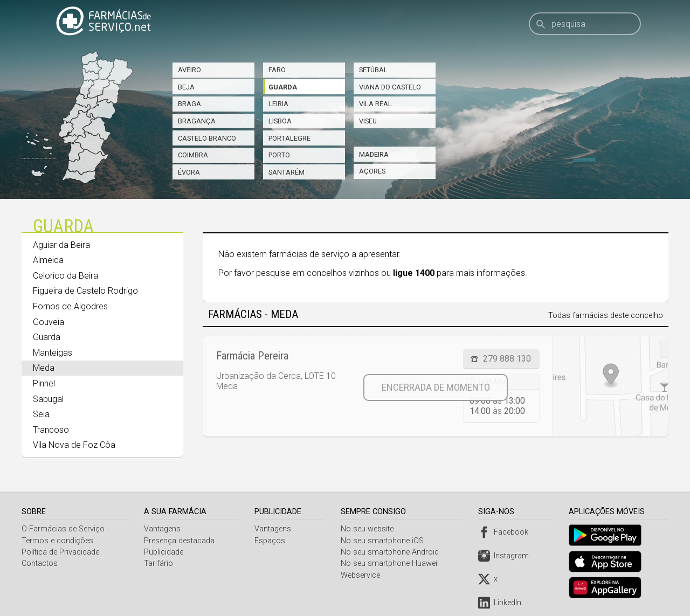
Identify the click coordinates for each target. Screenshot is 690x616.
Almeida (48, 260)
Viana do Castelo (390, 87)
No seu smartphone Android (392, 552)
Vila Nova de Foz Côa (74, 445)
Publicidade (165, 552)
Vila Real (375, 104)
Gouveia (49, 322)
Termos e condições (57, 541)
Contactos (40, 563)
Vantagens (163, 529)
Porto (279, 155)
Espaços (271, 541)
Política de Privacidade (60, 552)
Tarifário (160, 563)
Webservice (363, 575)
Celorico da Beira (65, 276)
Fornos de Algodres (70, 306)
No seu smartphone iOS (384, 541)
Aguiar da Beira (61, 245)
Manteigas (53, 353)
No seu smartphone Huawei (391, 563)
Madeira (374, 154)
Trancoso (51, 430)
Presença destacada (180, 541)
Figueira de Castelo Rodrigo (85, 291)
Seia (41, 414)
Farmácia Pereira (252, 356)
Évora (189, 172)
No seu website (369, 529)
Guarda (283, 87)
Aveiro (189, 70)
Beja (186, 87)
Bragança (197, 121)
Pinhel (44, 383)
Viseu (368, 121)
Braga (189, 104)
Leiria (278, 104)
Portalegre (289, 138)
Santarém (287, 172)
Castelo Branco (207, 138)
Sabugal (48, 399)
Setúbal (373, 70)
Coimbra (193, 155)
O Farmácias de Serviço (63, 529)
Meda (44, 368)
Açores (372, 171)
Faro (277, 70)
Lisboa (280, 121)
